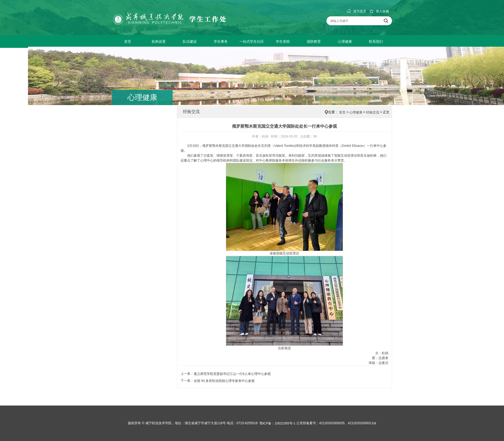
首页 (128, 41)
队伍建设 (190, 41)
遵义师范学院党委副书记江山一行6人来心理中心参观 (232, 374)
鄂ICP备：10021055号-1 (277, 423)
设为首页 (357, 11)
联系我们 (376, 41)
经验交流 (373, 112)
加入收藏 (379, 11)
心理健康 (345, 41)
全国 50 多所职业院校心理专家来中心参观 (224, 381)
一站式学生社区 (252, 41)
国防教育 (314, 41)
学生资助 (283, 41)
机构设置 (159, 41)
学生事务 (221, 41)
